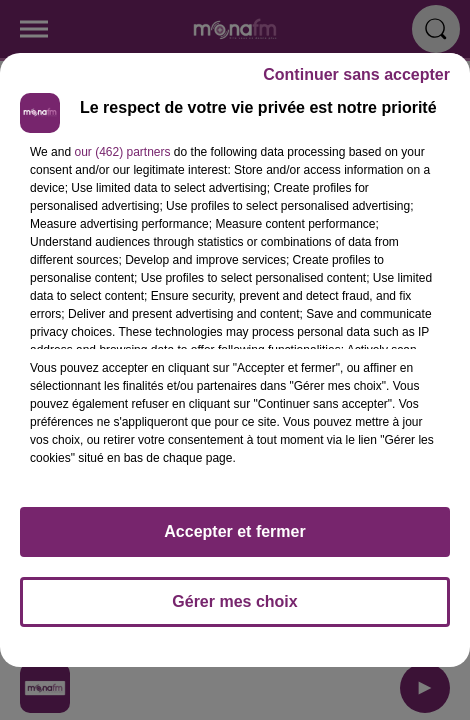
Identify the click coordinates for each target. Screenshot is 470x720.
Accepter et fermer (234, 531)
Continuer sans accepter (356, 74)
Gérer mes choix (234, 601)
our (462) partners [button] (122, 152)
